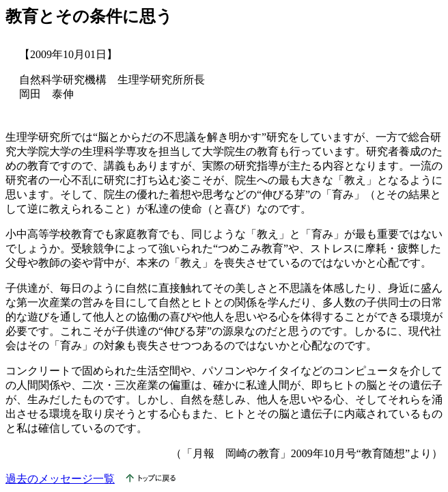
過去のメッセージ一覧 (60, 479)
